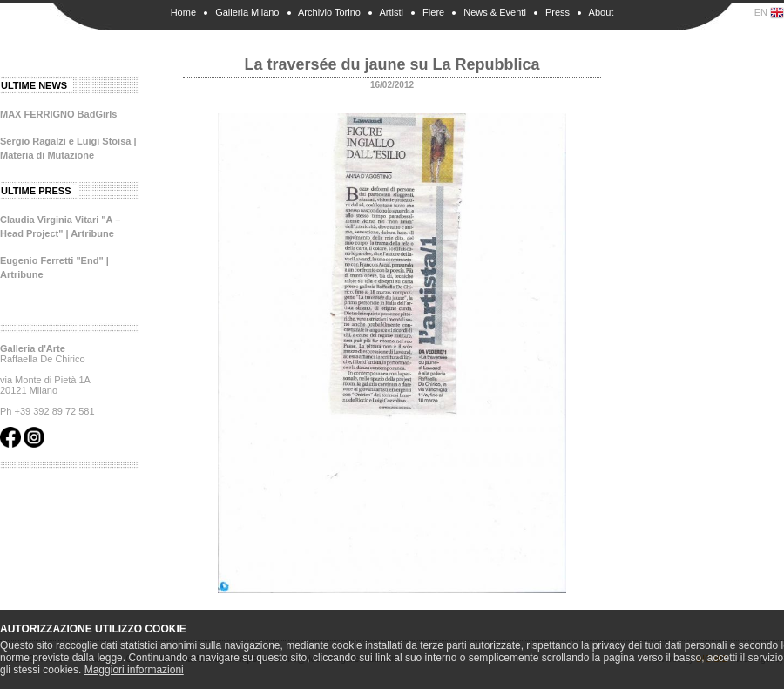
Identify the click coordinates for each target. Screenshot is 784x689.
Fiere (433, 12)
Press (558, 12)
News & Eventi (495, 12)
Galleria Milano (247, 12)
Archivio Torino (329, 12)
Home (183, 12)
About (602, 12)
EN (769, 13)
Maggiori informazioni (134, 670)
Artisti (391, 12)
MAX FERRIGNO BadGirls (58, 114)
